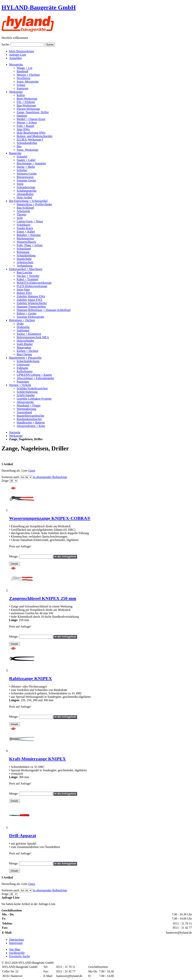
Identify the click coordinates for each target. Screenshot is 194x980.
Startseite (15, 432)
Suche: (6, 44)
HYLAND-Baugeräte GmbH (39, 7)
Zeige (5, 481)
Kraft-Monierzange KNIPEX (37, 759)
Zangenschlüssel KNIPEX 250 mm (43, 598)
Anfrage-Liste (18, 55)
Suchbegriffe (17, 953)
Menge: (14, 556)
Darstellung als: (11, 471)
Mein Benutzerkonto (22, 51)
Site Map (15, 949)
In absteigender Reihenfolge (50, 477)
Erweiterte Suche (20, 956)
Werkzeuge (16, 436)
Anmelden (15, 58)
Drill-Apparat (23, 835)
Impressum (16, 943)
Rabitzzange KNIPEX (31, 678)
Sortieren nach (10, 477)
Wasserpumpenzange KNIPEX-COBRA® (50, 518)
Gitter (32, 471)
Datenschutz (17, 940)
